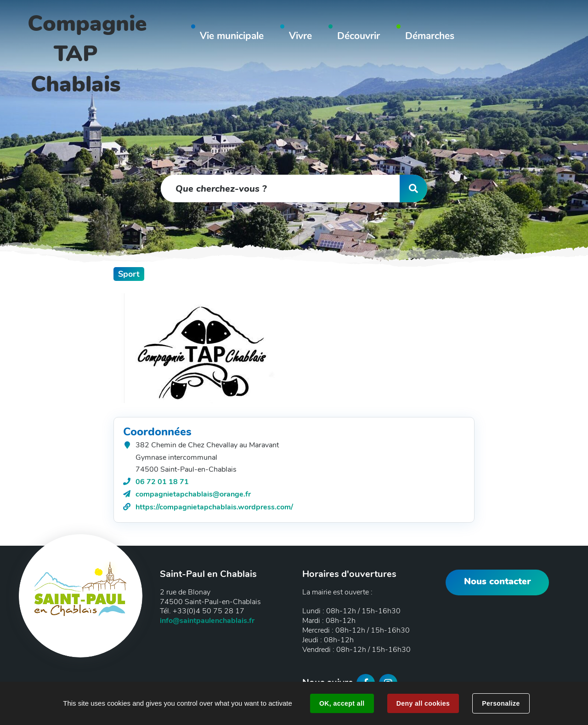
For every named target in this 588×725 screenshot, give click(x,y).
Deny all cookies (423, 703)
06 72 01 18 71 (162, 482)
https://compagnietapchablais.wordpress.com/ (214, 507)
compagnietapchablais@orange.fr (193, 494)
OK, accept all (342, 703)
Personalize (501, 703)
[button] (232, 37)
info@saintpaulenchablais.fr (207, 621)
